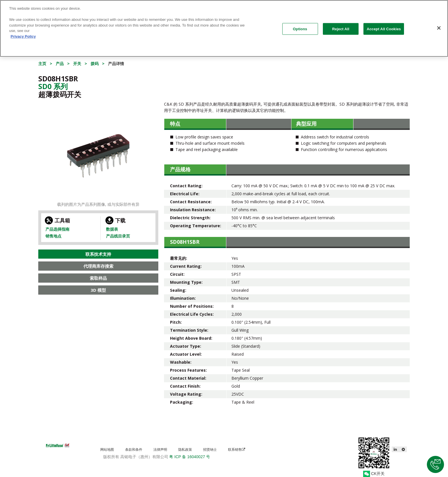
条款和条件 (134, 449)
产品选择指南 (57, 229)
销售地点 (53, 236)
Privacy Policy (23, 34)
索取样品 (98, 278)
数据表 (112, 229)
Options (300, 27)
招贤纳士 (210, 449)
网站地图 (107, 449)
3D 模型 (98, 290)
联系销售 (237, 449)
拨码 (95, 64)
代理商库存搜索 (98, 266)
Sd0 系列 (53, 86)
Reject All (341, 27)
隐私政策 (185, 449)
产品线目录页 (118, 236)
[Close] (439, 26)
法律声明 (160, 449)
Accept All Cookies (384, 27)
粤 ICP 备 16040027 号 (190, 457)
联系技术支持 (98, 254)
